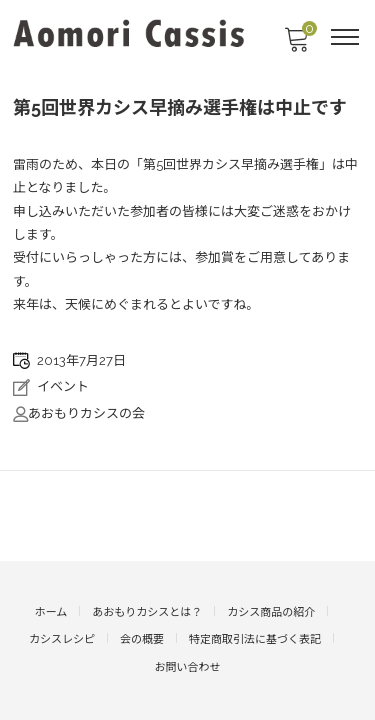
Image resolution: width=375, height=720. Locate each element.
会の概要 (142, 639)
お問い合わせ (188, 667)
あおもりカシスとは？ (147, 612)
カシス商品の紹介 (271, 612)
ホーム (51, 612)
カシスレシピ (62, 639)
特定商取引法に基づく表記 (255, 639)
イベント (63, 386)
